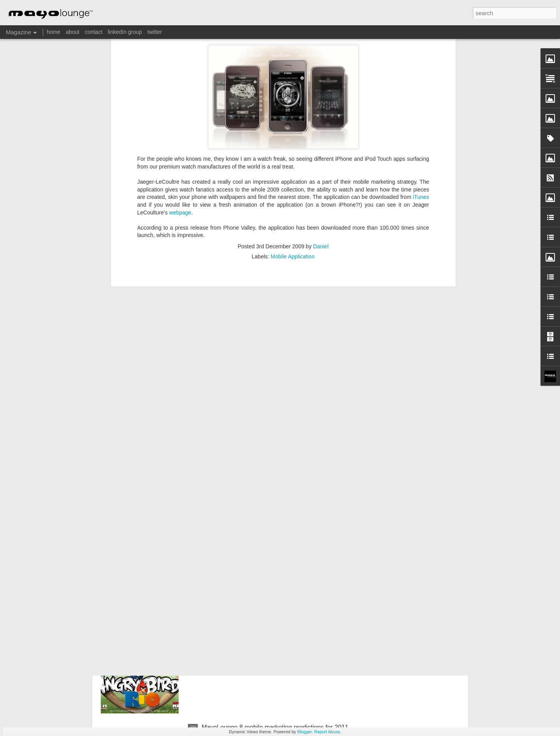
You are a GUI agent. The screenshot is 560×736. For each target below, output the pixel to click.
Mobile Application (293, 145)
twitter (155, 32)
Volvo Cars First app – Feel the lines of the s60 (266, 551)
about (73, 32)
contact (94, 32)
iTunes (421, 86)
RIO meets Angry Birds (233, 639)
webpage (180, 101)
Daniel (321, 135)
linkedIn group (125, 32)
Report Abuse (327, 732)
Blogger (305, 732)
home (54, 32)
